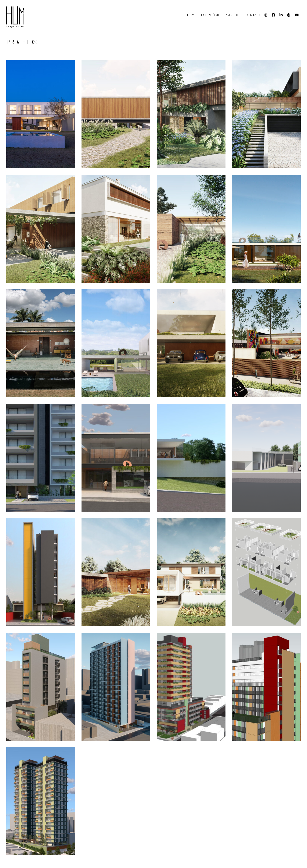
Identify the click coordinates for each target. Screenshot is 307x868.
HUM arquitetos (28, 17)
